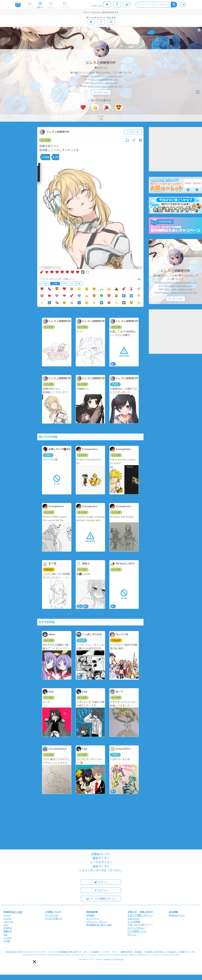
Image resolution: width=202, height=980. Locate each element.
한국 (6, 925)
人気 (55, 283)
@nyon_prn (102, 68)
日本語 (7, 941)
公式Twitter (134, 918)
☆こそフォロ (101, 92)
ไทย (5, 935)
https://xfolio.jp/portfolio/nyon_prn (103, 76)
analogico (107, 959)
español (7, 918)
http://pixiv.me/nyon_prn (104, 79)
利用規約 (91, 915)
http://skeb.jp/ (98, 83)
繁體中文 (8, 931)
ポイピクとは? (52, 915)
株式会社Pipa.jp (177, 915)
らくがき (45, 140)
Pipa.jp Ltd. (119, 959)
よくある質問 (134, 922)
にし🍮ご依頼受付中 (101, 63)
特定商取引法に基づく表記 (99, 925)
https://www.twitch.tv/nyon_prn (105, 86)
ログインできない (136, 928)
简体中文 (8, 928)
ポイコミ (132, 934)
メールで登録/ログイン (101, 898)
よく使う (44, 283)
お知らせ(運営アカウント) (140, 915)
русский (8, 938)
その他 (77, 283)
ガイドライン (93, 918)
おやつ (66, 283)
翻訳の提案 (17, 912)
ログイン (101, 882)
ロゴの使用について (137, 931)
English (7, 915)
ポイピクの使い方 (53, 918)
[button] (34, 962)
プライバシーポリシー (97, 922)
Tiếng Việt (9, 922)
